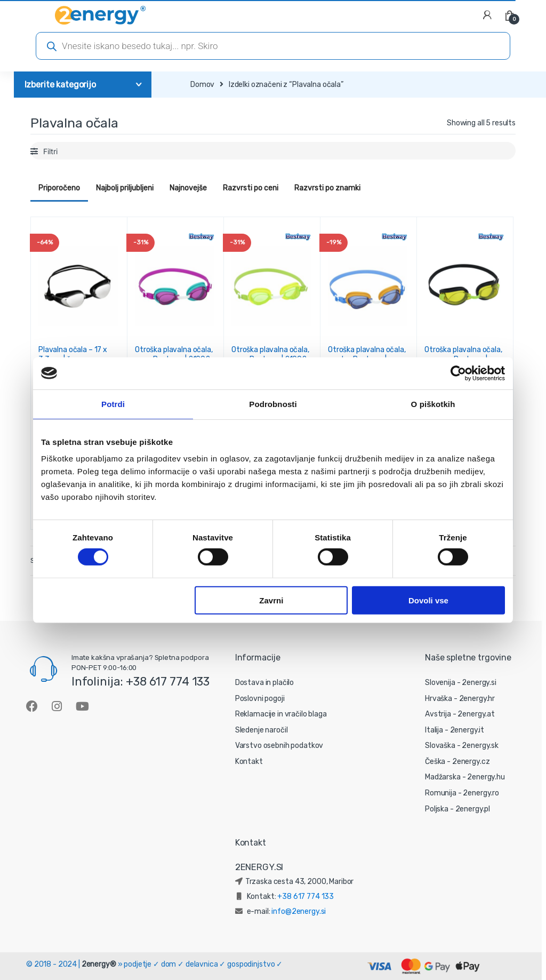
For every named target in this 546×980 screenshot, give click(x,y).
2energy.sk (480, 746)
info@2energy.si (299, 911)
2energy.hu (486, 777)
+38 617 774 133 (306, 897)
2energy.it (467, 730)
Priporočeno (59, 188)
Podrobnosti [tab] (273, 404)
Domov (202, 85)
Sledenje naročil (262, 730)
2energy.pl (473, 809)
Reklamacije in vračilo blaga (281, 714)
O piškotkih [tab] (433, 404)
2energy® (99, 964)
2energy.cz (471, 762)
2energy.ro (481, 793)
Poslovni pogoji (260, 699)
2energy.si (479, 683)
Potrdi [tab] (113, 404)
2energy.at (476, 714)
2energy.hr (477, 699)
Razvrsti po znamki (327, 188)
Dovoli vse (428, 600)
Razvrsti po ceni (251, 188)
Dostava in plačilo (264, 683)
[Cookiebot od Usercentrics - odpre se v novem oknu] (458, 373)
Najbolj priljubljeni (125, 188)
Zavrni (271, 600)
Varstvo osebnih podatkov (279, 746)
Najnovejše (188, 188)
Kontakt (249, 762)
